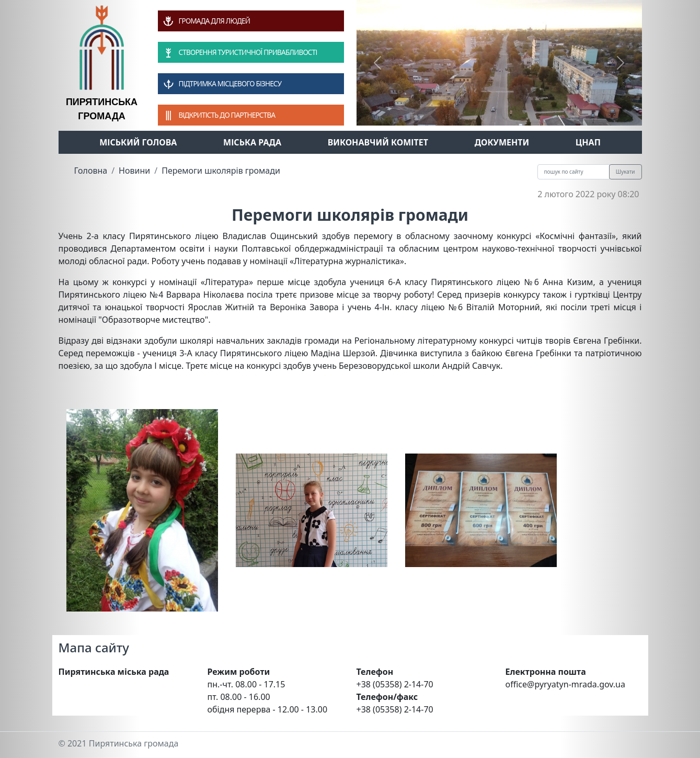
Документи (502, 142)
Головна (91, 171)
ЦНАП (588, 142)
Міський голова (138, 142)
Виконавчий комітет (378, 142)
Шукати (626, 172)
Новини (134, 171)
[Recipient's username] (573, 172)
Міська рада (252, 142)
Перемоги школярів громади (221, 171)
